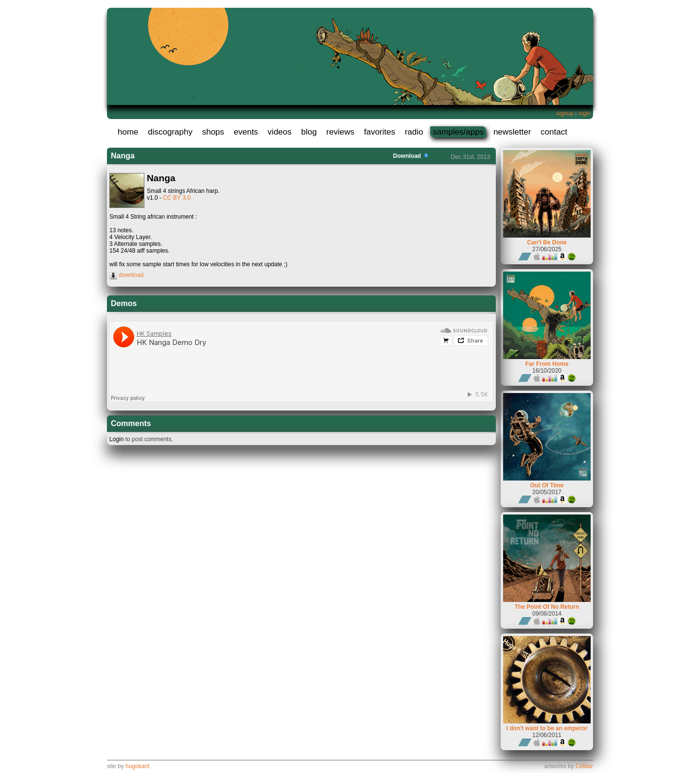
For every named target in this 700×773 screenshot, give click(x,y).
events (246, 132)
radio (414, 132)
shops (213, 132)
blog (309, 132)
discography (170, 132)
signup (565, 113)
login (585, 113)
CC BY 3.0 (176, 198)
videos (280, 132)
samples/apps (458, 132)
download (127, 275)
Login (116, 439)
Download (412, 156)
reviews (340, 132)
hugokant (137, 766)
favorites (380, 132)
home (128, 132)
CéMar (584, 766)
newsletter (512, 132)
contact (554, 132)
